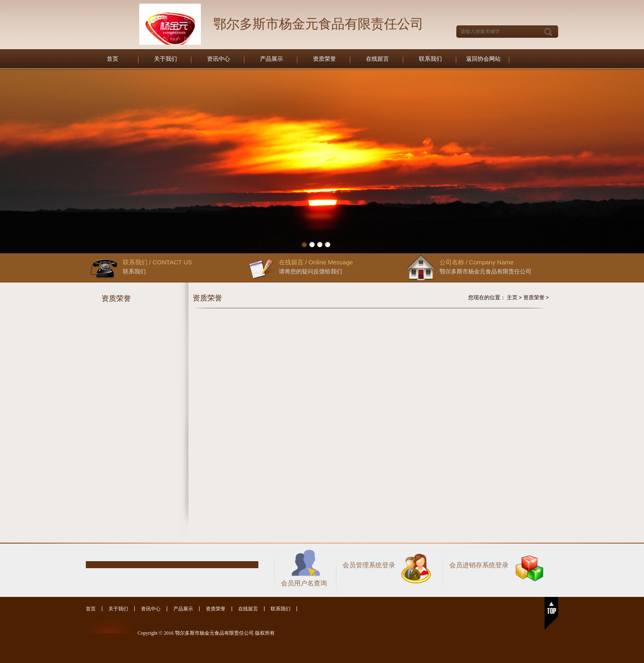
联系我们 (430, 59)
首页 (113, 59)
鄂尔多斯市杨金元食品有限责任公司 (318, 24)
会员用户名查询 (304, 583)
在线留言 (377, 59)
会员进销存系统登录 (479, 565)
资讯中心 (218, 59)
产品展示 (271, 59)
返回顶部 (551, 613)
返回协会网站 (483, 59)
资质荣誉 (324, 59)
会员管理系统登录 (369, 565)
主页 (512, 297)
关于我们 (166, 59)
